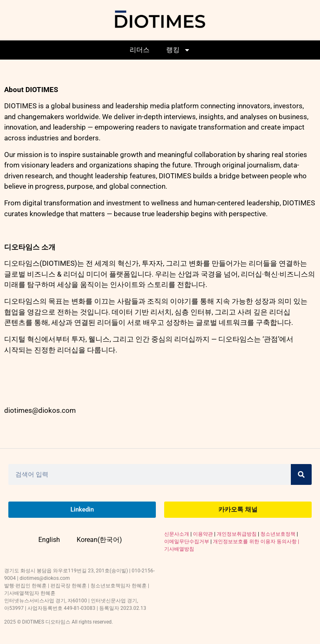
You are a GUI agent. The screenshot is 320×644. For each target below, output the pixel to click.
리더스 (140, 50)
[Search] (301, 474)
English (49, 540)
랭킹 (178, 50)
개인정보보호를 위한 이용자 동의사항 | (256, 542)
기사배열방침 (179, 549)
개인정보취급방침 (237, 534)
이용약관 (203, 534)
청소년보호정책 (278, 534)
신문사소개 (177, 534)
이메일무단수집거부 (187, 542)
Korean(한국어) (99, 540)
